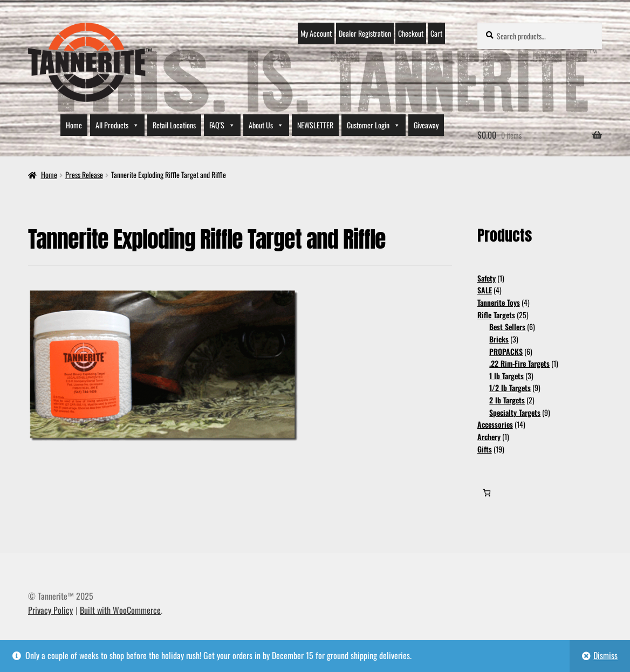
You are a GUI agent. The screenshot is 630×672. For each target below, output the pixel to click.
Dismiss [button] (605, 655)
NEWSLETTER (315, 125)
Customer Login (374, 125)
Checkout (411, 33)
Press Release (84, 174)
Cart (436, 33)
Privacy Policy (50, 610)
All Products (117, 125)
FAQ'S (222, 125)
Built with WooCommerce (120, 610)
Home (74, 125)
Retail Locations (174, 125)
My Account (316, 33)
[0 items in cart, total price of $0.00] (487, 493)
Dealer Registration (365, 33)
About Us (266, 125)
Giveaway (426, 125)
